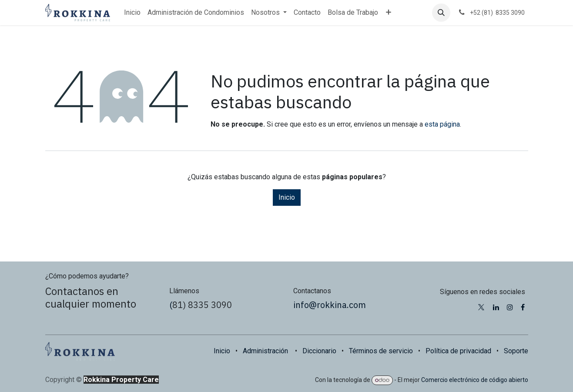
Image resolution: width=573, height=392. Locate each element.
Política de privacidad (458, 351)
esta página (442, 124)
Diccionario (319, 351)
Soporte (516, 351)
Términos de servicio (381, 351)
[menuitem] (132, 13)
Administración (265, 351)
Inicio (287, 197)
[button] (441, 13)
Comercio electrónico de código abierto (475, 380)
